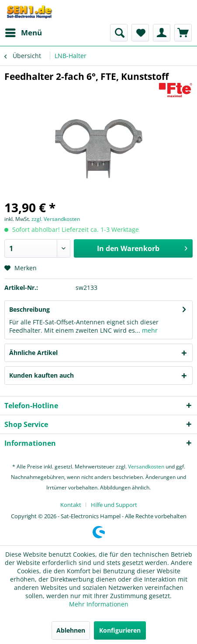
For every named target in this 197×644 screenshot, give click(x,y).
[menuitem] (23, 33)
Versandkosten (146, 467)
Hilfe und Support (114, 505)
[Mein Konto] (162, 33)
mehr (149, 330)
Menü (24, 32)
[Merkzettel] (140, 33)
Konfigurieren (120, 630)
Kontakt (71, 505)
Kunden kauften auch (41, 375)
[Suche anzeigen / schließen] (119, 33)
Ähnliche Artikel (33, 353)
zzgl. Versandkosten (56, 219)
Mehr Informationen (99, 604)
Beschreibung (29, 309)
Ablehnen (71, 630)
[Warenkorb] (183, 33)
